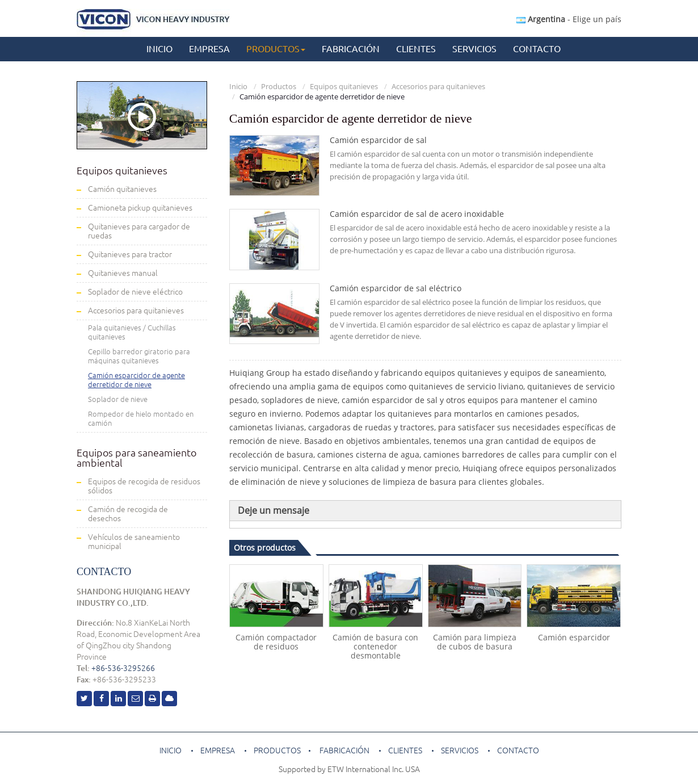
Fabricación (351, 49)
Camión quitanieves (122, 189)
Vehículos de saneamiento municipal (134, 542)
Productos (279, 86)
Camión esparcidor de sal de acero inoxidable (417, 214)
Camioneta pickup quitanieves (140, 208)
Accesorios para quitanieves (438, 86)
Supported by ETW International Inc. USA (349, 769)
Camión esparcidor (574, 637)
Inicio (159, 49)
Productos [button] (276, 49)
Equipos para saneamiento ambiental (136, 458)
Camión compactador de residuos (276, 642)
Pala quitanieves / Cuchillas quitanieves (132, 332)
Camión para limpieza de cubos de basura (475, 642)
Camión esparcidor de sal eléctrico (396, 288)
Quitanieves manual (123, 273)
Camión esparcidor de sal (378, 140)
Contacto (537, 49)
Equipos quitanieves (344, 86)
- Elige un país (569, 19)
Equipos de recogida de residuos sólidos (144, 486)
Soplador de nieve (118, 399)
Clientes (416, 49)
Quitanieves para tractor (130, 254)
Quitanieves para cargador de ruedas (139, 231)
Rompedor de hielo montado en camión (141, 418)
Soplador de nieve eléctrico (135, 292)
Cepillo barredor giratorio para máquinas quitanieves (139, 356)
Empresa (209, 49)
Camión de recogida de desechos (128, 514)
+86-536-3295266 (123, 668)
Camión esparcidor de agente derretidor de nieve (136, 380)
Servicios (474, 49)
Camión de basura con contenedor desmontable (375, 646)
